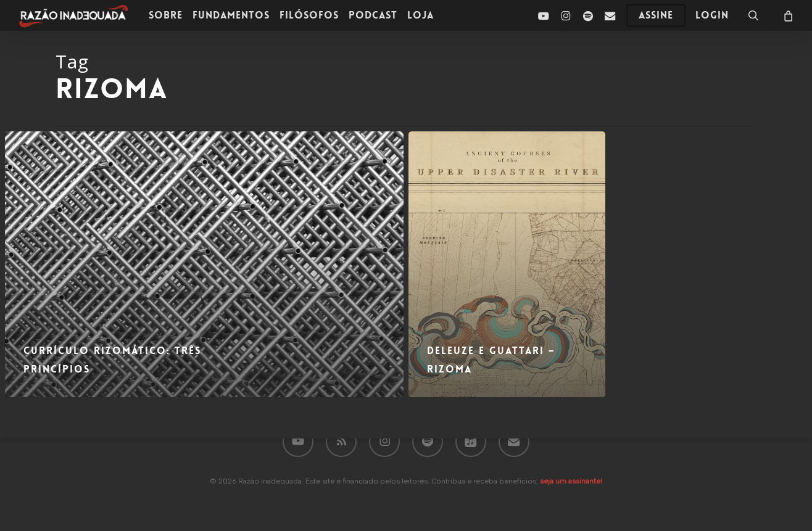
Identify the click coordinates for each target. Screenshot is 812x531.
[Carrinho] (787, 15)
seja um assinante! (571, 481)
